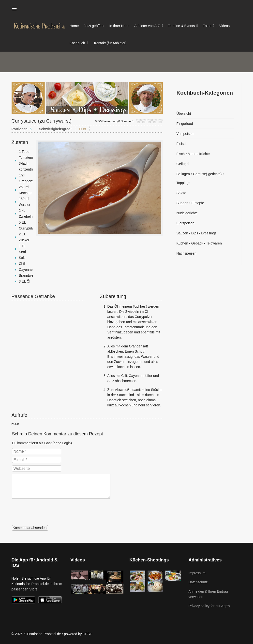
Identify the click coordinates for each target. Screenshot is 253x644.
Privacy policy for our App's (209, 606)
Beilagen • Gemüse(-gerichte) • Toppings (200, 178)
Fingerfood (185, 124)
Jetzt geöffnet (94, 26)
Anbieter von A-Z (147, 26)
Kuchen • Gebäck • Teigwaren (199, 243)
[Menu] (15, 9)
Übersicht (184, 114)
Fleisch (182, 144)
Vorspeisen (185, 134)
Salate (181, 193)
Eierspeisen (185, 223)
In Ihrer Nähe (119, 26)
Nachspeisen (186, 253)
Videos (225, 26)
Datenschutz (198, 582)
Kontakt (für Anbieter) (110, 43)
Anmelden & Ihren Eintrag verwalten (208, 594)
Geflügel (183, 164)
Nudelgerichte (187, 213)
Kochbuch (77, 43)
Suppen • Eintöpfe (190, 203)
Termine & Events (181, 26)
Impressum (197, 573)
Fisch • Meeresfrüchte (193, 154)
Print (82, 129)
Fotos (207, 26)
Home (74, 26)
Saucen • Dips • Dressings (196, 233)
